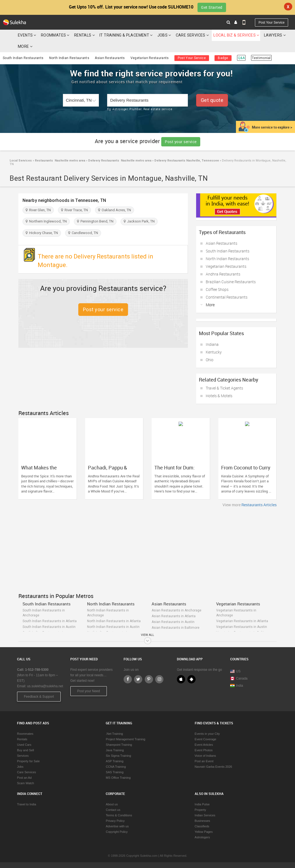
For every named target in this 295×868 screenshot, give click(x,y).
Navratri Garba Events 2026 (213, 767)
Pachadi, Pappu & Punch (107, 470)
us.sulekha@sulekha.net (45, 686)
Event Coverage (206, 739)
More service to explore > (272, 127)
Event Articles (204, 745)
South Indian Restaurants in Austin (49, 627)
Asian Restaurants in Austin (173, 622)
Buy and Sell (26, 750)
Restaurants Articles (259, 505)
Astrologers (202, 837)
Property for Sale (28, 761)
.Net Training (114, 734)
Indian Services (205, 815)
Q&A (241, 58)
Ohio (210, 360)
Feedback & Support (39, 697)
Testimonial (261, 58)
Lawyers (273, 35)
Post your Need (89, 691)
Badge (223, 58)
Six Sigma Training (118, 756)
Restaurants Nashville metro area (60, 161)
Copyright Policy (117, 832)
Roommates (54, 35)
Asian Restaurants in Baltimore (176, 628)
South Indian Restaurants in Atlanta (50, 621)
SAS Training (115, 772)
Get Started (212, 7)
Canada (239, 678)
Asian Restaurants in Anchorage (176, 610)
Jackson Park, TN (139, 221)
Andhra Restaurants (223, 274)
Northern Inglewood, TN (46, 221)
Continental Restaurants (227, 297)
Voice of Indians (205, 756)
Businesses (202, 821)
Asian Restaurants (110, 58)
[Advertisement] (147, 549)
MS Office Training (118, 778)
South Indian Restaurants (23, 58)
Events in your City (207, 734)
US (235, 671)
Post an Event (204, 761)
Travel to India (27, 804)
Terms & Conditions (119, 815)
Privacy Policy (115, 821)
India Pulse (202, 804)
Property (201, 810)
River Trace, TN (74, 210)
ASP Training (115, 761)
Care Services (191, 35)
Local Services (21, 161)
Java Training (115, 750)
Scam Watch (26, 783)
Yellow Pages (204, 832)
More (25, 46)
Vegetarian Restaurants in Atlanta (242, 621)
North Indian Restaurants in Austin (113, 627)
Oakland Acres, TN (115, 210)
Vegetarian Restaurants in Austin (242, 627)
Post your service (181, 142)
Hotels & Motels (219, 396)
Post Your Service (272, 23)
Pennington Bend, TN (95, 221)
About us (112, 804)
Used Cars (24, 745)
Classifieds (202, 826)
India (237, 686)
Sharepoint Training (119, 745)
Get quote (212, 100)
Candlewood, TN (83, 233)
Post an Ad (24, 778)
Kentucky (214, 352)
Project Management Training (126, 739)
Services (23, 756)
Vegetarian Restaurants (150, 58)
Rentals (83, 35)
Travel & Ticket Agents (224, 388)
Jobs (163, 35)
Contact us (113, 810)
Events (25, 35)
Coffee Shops (217, 289)
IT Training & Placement (124, 35)
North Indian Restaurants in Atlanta (114, 621)
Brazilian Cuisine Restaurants (231, 282)
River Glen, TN (38, 210)
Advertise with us (117, 826)
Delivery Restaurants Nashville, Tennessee (186, 161)
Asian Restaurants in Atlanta (174, 616)
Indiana (212, 344)
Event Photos (204, 750)
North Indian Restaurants (69, 58)
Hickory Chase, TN (42, 233)
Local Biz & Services (235, 35)
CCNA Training (116, 767)
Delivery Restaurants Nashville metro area (119, 161)
